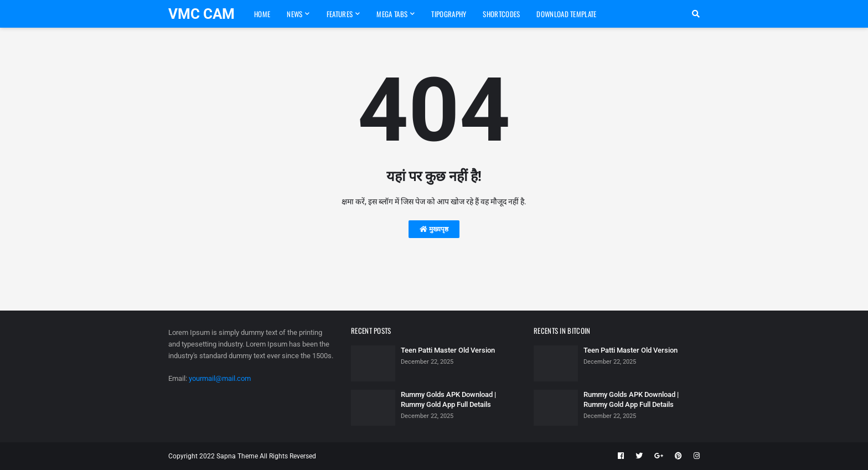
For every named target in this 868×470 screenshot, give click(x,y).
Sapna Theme (237, 456)
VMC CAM (201, 14)
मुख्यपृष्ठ (434, 229)
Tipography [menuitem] (449, 14)
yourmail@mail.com (220, 378)
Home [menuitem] (262, 14)
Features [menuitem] (340, 14)
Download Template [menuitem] (566, 14)
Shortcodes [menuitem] (501, 14)
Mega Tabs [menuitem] (392, 14)
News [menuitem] (294, 14)
